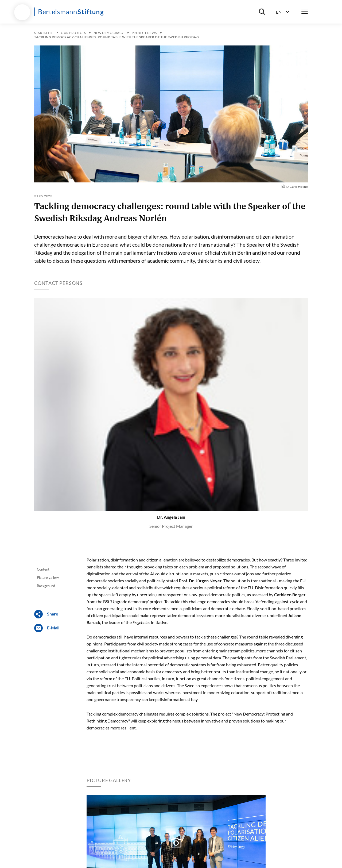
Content (43, 569)
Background (46, 586)
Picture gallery (48, 578)
